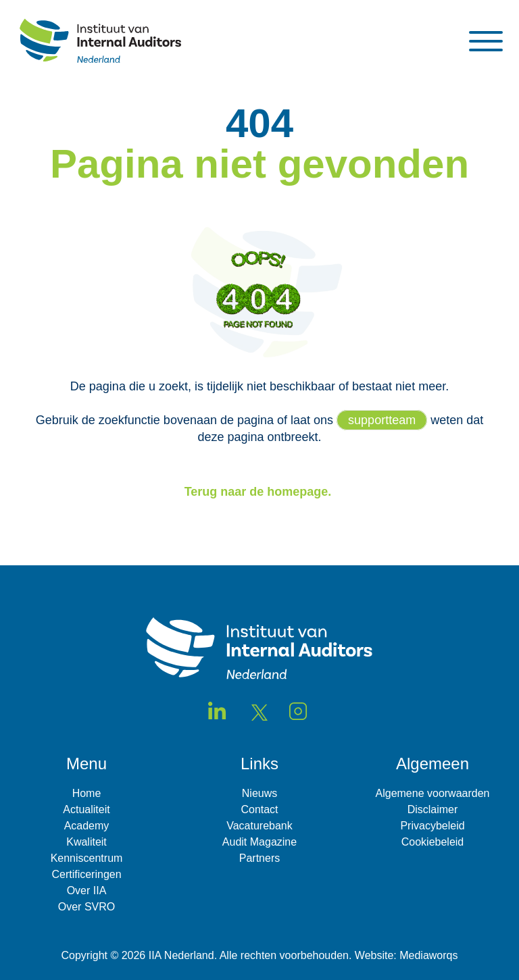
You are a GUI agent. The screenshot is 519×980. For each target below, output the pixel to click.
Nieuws (259, 793)
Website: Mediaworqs (406, 955)
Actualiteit (86, 809)
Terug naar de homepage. (260, 492)
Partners (259, 858)
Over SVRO (86, 907)
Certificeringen (86, 874)
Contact (259, 809)
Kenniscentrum (87, 858)
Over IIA (87, 891)
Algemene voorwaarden (433, 793)
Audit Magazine (259, 842)
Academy (87, 826)
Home (87, 793)
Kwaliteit (86, 842)
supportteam (382, 420)
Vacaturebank (259, 826)
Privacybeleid (432, 826)
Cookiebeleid (433, 842)
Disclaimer (433, 809)
